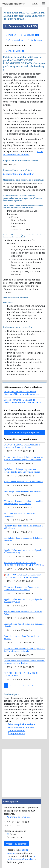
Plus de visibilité (15, 51)
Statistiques (35, 40)
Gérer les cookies (16, 730)
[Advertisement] (24, 773)
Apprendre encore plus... (17, 817)
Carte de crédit (17, 837)
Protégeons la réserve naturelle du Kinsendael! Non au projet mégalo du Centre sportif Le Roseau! (21, 394)
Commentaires (14, 40)
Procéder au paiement (16, 844)
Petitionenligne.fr (13, 4)
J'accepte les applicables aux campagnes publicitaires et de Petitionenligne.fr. (22, 856)
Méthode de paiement (15, 831)
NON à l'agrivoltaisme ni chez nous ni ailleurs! (23, 491)
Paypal (13, 834)
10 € (17, 822)
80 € (19, 825)
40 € (9, 825)
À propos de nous (17, 734)
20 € (27, 822)
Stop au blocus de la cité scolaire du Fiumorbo (23, 482)
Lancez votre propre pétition (24, 432)
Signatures (30, 35)
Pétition (11, 35)
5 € (8, 822)
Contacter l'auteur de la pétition (19, 174)
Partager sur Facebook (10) (20, 26)
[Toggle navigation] (44, 4)
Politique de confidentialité (18, 45)
